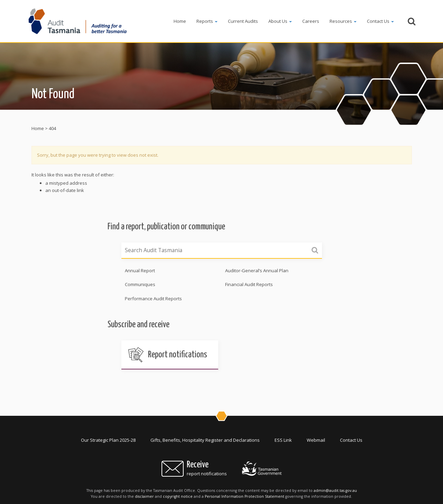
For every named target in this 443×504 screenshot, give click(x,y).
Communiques (140, 284)
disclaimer (144, 496)
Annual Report (140, 271)
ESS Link (283, 440)
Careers (311, 21)
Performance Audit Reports (153, 299)
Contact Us (380, 21)
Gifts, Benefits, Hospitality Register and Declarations (205, 440)
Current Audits (243, 21)
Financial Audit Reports (249, 284)
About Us (280, 21)
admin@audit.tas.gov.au (335, 491)
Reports (207, 21)
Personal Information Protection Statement (244, 496)
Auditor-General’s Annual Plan (257, 271)
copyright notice (178, 496)
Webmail (316, 440)
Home (180, 21)
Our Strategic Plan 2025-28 (108, 440)
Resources (343, 21)
